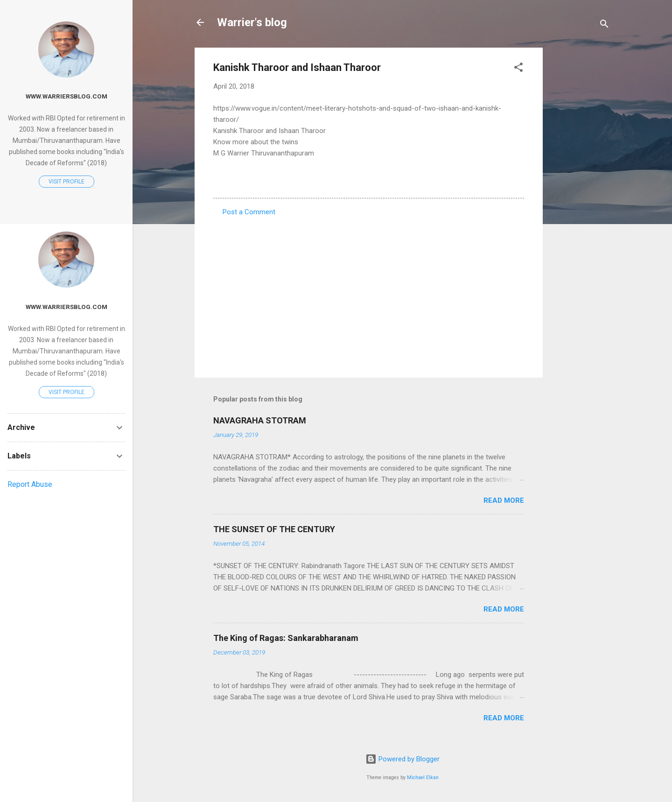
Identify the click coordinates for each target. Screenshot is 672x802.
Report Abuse (30, 484)
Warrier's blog (252, 22)
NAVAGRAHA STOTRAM (260, 420)
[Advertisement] (580, 188)
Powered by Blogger (402, 759)
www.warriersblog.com (66, 96)
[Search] (604, 25)
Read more (504, 500)
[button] (518, 69)
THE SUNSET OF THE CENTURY (274, 529)
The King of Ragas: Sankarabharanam (286, 638)
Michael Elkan (423, 777)
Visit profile (66, 182)
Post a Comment (249, 212)
